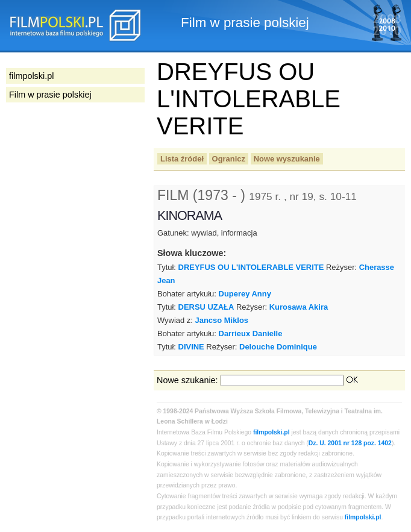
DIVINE (191, 347)
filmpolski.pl (271, 432)
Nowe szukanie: (187, 380)
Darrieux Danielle (251, 333)
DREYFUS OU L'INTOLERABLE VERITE (251, 267)
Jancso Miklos (222, 320)
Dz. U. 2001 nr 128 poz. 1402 (350, 443)
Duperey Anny (245, 294)
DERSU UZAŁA (206, 307)
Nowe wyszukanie (287, 159)
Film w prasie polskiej (50, 95)
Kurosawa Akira (299, 307)
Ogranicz (229, 159)
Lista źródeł (182, 159)
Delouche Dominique (278, 347)
